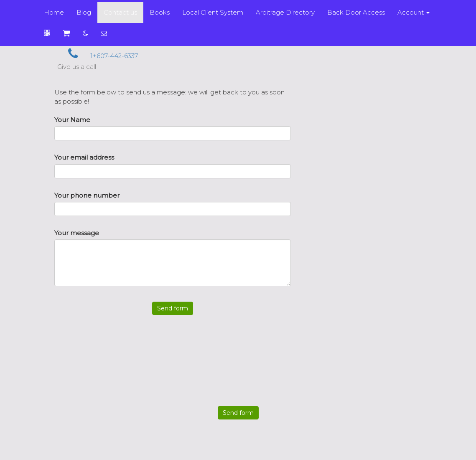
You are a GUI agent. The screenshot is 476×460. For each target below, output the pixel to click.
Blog (84, 12)
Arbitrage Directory (285, 12)
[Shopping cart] (66, 33)
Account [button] (414, 12)
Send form (173, 308)
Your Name (72, 120)
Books (160, 12)
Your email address (84, 157)
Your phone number (87, 195)
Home (54, 12)
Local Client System (213, 12)
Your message (77, 233)
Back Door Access (356, 12)
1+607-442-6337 (98, 56)
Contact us (120, 12)
